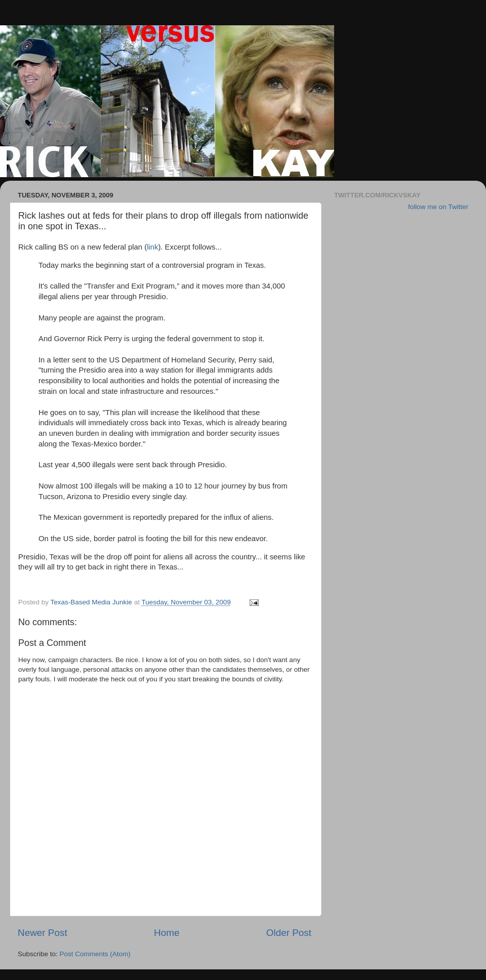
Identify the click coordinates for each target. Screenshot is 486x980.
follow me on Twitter (438, 207)
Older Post (289, 933)
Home (167, 933)
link (152, 247)
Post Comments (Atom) (95, 954)
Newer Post (43, 933)
